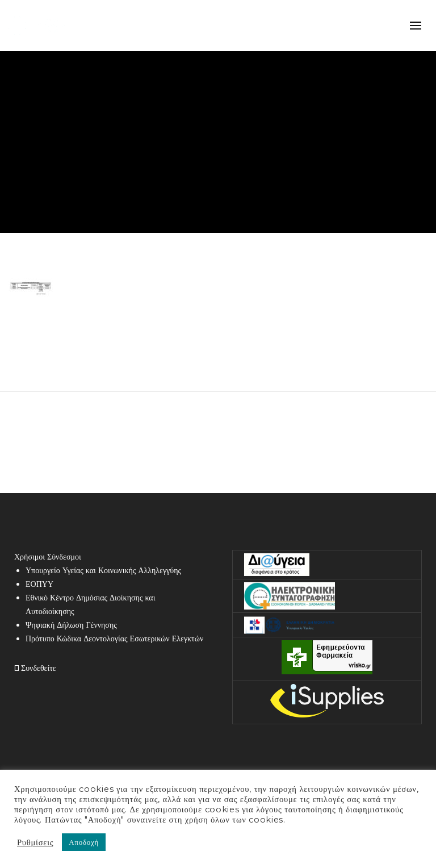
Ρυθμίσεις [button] (35, 842)
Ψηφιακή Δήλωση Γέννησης (71, 625)
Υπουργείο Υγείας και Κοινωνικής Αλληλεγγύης (103, 570)
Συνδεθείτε (35, 668)
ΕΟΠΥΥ (39, 584)
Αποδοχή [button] (84, 842)
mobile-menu (416, 26)
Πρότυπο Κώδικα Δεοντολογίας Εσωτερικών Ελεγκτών (114, 639)
